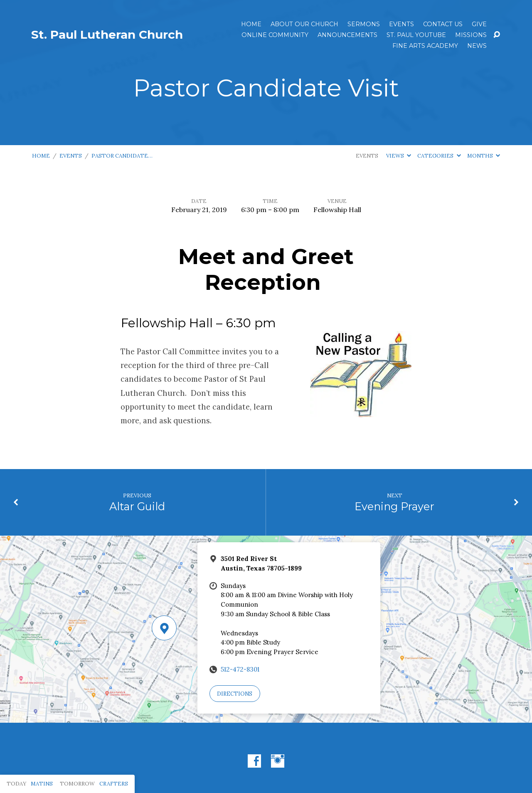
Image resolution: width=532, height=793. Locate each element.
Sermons (364, 24)
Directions (235, 694)
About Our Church (304, 24)
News (477, 46)
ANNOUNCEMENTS (347, 35)
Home (251, 24)
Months (484, 156)
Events (401, 24)
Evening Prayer (394, 506)
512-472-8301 (240, 669)
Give (479, 24)
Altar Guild (137, 506)
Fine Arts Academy (425, 46)
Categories (439, 156)
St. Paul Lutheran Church (107, 35)
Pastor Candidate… (122, 156)
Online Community (275, 35)
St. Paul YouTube (416, 35)
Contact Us (443, 24)
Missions (471, 35)
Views (399, 156)
